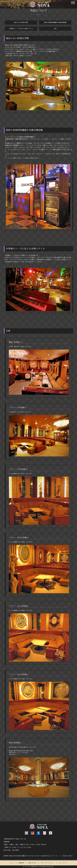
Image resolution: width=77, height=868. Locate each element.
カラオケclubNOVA (31, 864)
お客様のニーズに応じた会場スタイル (21, 29)
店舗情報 (21, 860)
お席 (55, 29)
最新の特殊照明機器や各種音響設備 (55, 22)
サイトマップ (63, 860)
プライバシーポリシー (48, 860)
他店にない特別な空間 (21, 22)
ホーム (12, 860)
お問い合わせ (32, 860)
